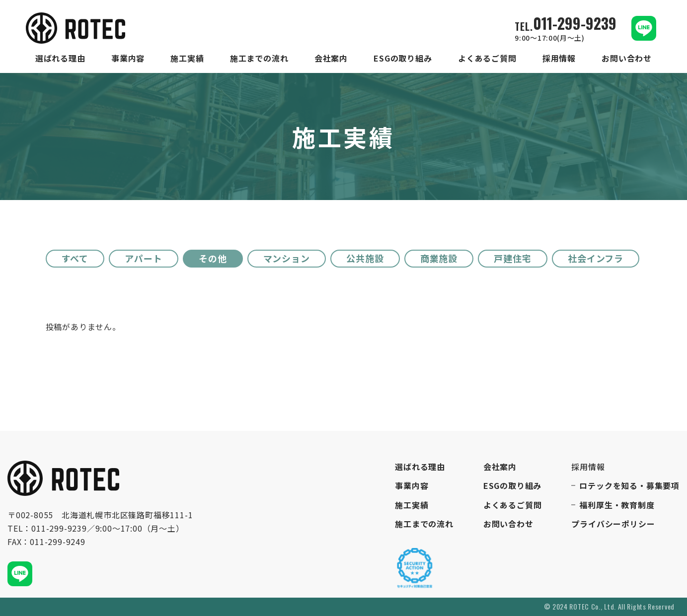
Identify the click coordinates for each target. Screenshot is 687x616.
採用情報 (559, 58)
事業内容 (128, 58)
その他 (213, 258)
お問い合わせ (627, 58)
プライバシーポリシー (613, 524)
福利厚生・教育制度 (617, 505)
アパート (144, 258)
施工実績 (187, 58)
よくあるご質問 (487, 58)
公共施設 (365, 258)
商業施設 (439, 258)
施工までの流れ (259, 58)
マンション (287, 258)
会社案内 (331, 58)
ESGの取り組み (403, 58)
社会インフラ (596, 258)
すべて (75, 258)
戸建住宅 (513, 258)
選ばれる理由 (60, 58)
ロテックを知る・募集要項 (629, 486)
